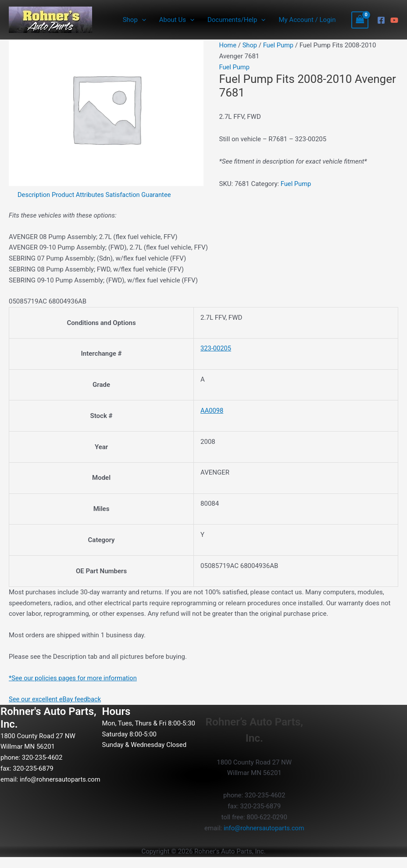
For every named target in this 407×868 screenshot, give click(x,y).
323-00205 (216, 348)
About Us (177, 20)
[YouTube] (394, 20)
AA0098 (212, 411)
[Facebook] (381, 20)
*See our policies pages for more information (74, 678)
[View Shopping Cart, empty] (360, 20)
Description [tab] (34, 195)
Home (228, 45)
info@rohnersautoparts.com (42, 790)
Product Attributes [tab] (79, 195)
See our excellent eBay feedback (56, 699)
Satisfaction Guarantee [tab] (141, 195)
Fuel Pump (279, 45)
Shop (134, 20)
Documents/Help (236, 20)
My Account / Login (307, 20)
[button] (142, 20)
